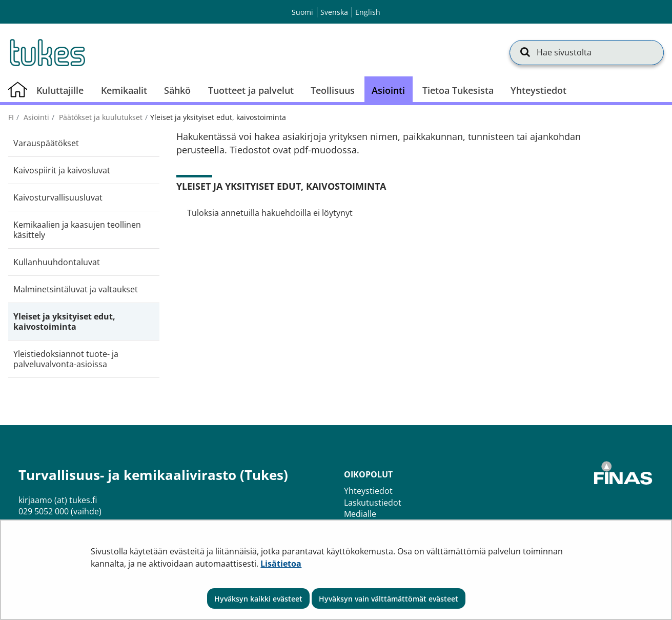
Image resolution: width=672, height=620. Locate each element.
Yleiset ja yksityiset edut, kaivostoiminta (64, 322)
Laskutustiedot (373, 503)
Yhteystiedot (368, 491)
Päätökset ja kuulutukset (100, 117)
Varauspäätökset (46, 143)
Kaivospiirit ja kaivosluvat (62, 170)
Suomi (302, 12)
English (368, 12)
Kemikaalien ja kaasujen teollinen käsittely (77, 230)
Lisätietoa (281, 564)
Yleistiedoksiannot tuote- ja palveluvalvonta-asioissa (66, 359)
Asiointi (35, 117)
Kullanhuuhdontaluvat (57, 262)
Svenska (334, 12)
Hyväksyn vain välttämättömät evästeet (389, 599)
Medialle (360, 514)
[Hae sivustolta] (587, 52)
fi (11, 117)
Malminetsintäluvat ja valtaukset (76, 289)
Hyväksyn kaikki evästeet (258, 599)
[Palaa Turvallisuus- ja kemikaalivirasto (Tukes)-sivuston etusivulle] (47, 52)
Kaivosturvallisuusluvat (58, 197)
